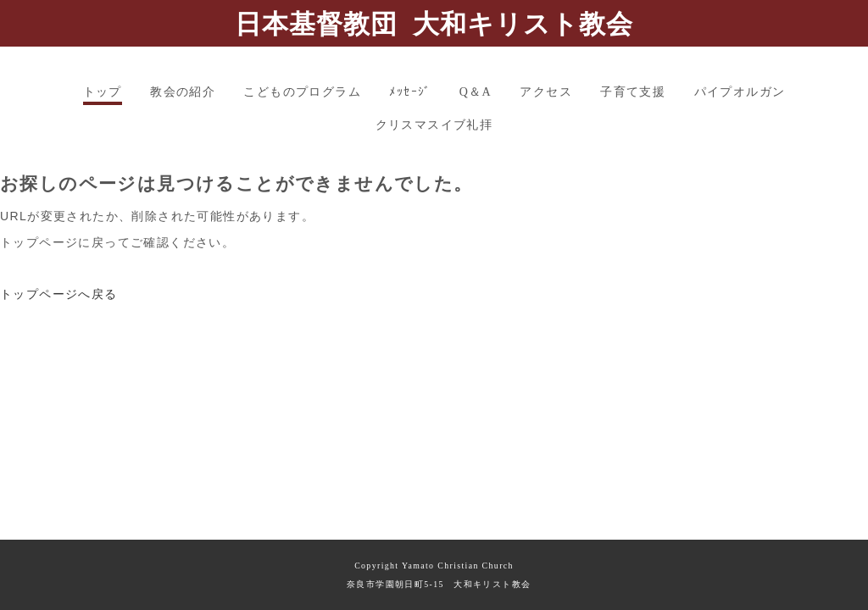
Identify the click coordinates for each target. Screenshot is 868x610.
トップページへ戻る (59, 294)
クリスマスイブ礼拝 (434, 125)
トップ (103, 92)
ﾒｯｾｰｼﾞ (410, 92)
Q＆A (476, 92)
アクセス (546, 92)
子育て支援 (633, 92)
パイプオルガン (740, 92)
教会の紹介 (183, 92)
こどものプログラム (302, 92)
